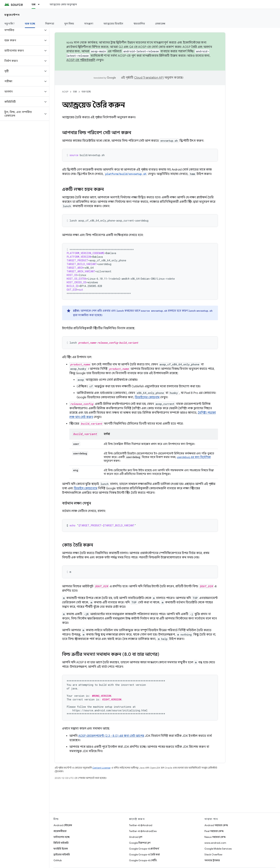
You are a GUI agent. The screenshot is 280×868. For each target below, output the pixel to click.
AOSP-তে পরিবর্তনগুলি (81, 60)
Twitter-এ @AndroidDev (143, 831)
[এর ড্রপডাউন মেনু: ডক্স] (40, 4)
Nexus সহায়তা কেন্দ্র (215, 837)
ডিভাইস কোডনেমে (86, 488)
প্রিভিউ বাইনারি (61, 843)
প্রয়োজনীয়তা (60, 831)
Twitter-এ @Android (141, 825)
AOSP (65, 92)
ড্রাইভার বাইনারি (62, 854)
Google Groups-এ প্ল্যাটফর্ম (144, 849)
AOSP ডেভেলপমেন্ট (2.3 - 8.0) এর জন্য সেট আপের (111, 736)
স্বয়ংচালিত (139, 24)
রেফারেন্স (160, 24)
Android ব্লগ (136, 837)
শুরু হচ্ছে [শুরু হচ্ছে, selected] (30, 24)
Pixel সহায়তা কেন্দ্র (214, 831)
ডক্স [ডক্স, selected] (34, 4)
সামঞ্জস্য (89, 24)
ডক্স (75, 92)
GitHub (58, 860)
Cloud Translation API (149, 78)
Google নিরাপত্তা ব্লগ (140, 843)
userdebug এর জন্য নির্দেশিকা (194, 457)
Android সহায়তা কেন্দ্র (216, 825)
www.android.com (215, 843)
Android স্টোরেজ (63, 825)
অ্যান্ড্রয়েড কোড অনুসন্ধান (63, 4)
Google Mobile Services (218, 849)
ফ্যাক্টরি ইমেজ (61, 849)
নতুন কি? (9, 24)
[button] (22, 30)
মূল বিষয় (69, 24)
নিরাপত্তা (50, 24)
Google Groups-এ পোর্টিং (143, 860)
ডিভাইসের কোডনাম (147, 397)
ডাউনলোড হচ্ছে (62, 837)
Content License (101, 768)
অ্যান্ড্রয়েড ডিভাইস (113, 24)
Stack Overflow (213, 854)
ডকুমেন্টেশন (12, 15)
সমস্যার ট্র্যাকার (212, 860)
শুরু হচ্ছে (86, 92)
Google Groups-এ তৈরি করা (144, 854)
